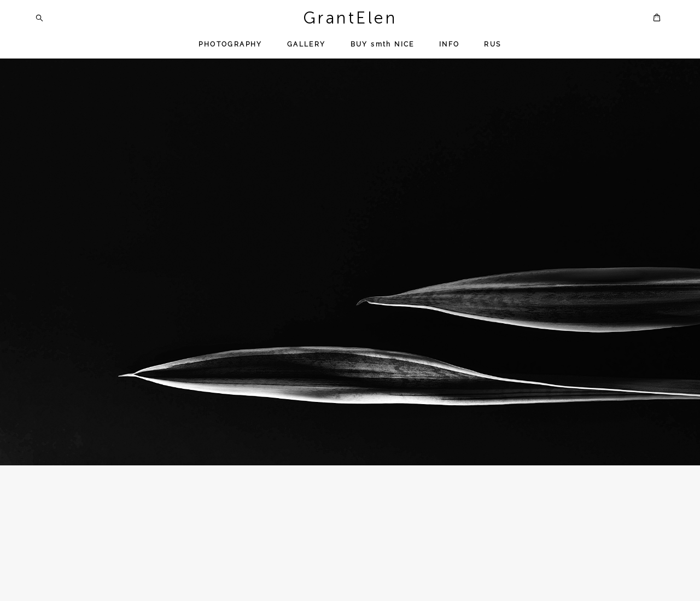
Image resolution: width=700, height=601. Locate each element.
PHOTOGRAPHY (230, 44)
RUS (492, 44)
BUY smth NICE (383, 44)
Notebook (215, 593)
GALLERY (307, 44)
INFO (450, 44)
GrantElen (350, 18)
